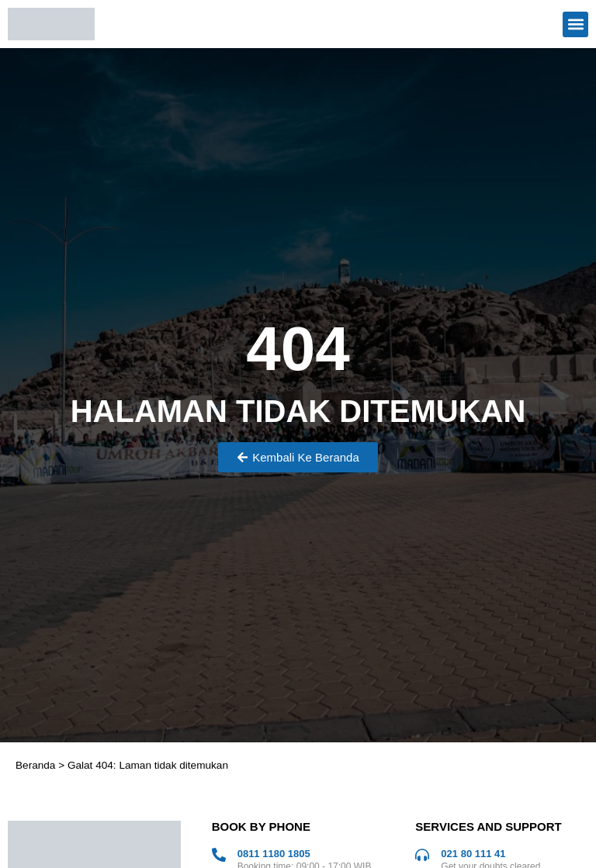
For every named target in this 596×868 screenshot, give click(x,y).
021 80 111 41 (473, 854)
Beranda (35, 765)
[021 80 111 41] (422, 855)
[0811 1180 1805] (219, 855)
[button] (575, 24)
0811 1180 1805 (274, 854)
